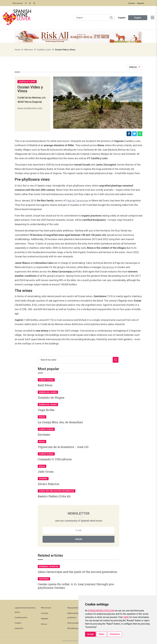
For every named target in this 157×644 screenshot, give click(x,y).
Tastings (44, 579)
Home (18, 50)
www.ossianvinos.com (30, 108)
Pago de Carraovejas (77, 201)
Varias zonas (46, 380)
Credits (18, 623)
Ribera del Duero (48, 392)
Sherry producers (75, 623)
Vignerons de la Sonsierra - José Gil (63, 447)
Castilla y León (44, 50)
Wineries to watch (49, 566)
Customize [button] (115, 634)
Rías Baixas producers (77, 628)
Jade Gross (46, 472)
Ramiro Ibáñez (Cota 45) (54, 496)
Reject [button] (102, 634)
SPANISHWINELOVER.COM (101, 611)
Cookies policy (21, 617)
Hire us (44, 624)
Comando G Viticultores (55, 459)
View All (134, 67)
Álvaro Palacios (49, 484)
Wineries (29, 50)
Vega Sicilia (46, 410)
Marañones (108, 267)
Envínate (44, 435)
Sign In (78, 539)
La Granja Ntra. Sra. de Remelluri (60, 422)
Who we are (18, 3)
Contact (132, 3)
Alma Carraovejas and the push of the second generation (77, 572)
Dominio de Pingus (51, 398)
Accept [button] (90, 634)
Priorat (43, 479)
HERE (126, 617)
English (138, 18)
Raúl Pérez (45, 385)
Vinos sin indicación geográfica (57, 491)
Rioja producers (74, 608)
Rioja (42, 417)
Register (141, 3)
